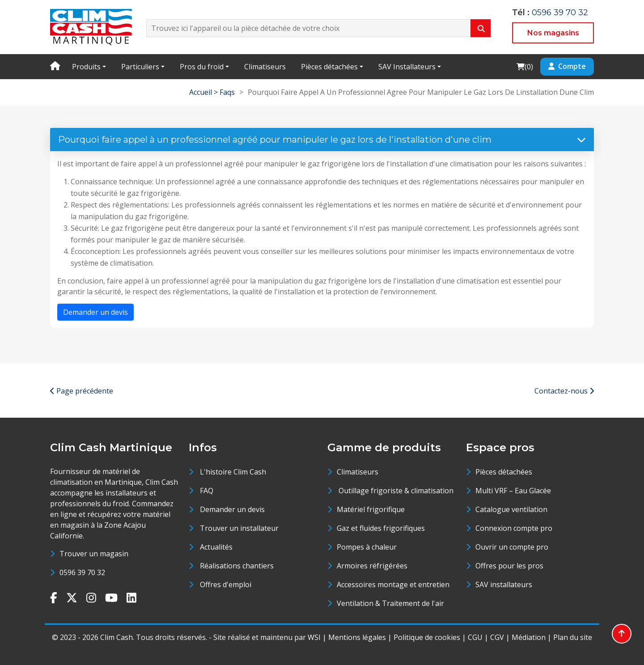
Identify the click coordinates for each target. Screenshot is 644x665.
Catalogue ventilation (511, 509)
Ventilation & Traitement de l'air (390, 603)
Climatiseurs (265, 67)
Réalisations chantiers (237, 566)
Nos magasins (553, 33)
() (525, 66)
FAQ (207, 491)
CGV (497, 637)
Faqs (227, 92)
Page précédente (82, 391)
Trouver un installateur (239, 528)
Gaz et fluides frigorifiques (381, 528)
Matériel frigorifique (371, 509)
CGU (475, 637)
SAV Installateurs (407, 67)
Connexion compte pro (514, 528)
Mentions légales (357, 637)
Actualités (216, 547)
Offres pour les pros (509, 566)
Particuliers (140, 67)
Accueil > (204, 92)
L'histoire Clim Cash (233, 472)
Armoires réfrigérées (372, 566)
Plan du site (573, 637)
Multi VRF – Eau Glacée (513, 491)
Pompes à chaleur (367, 547)
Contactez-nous (564, 391)
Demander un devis (95, 312)
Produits (86, 67)
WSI (314, 637)
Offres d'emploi (226, 585)
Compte (567, 66)
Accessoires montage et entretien (393, 585)
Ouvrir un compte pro (512, 547)
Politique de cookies (427, 637)
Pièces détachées (329, 67)
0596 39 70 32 (560, 13)
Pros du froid (202, 67)
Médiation (529, 637)
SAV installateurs (504, 585)
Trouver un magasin (94, 554)
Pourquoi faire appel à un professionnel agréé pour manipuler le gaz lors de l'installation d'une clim (322, 140)
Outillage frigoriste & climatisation (395, 491)
